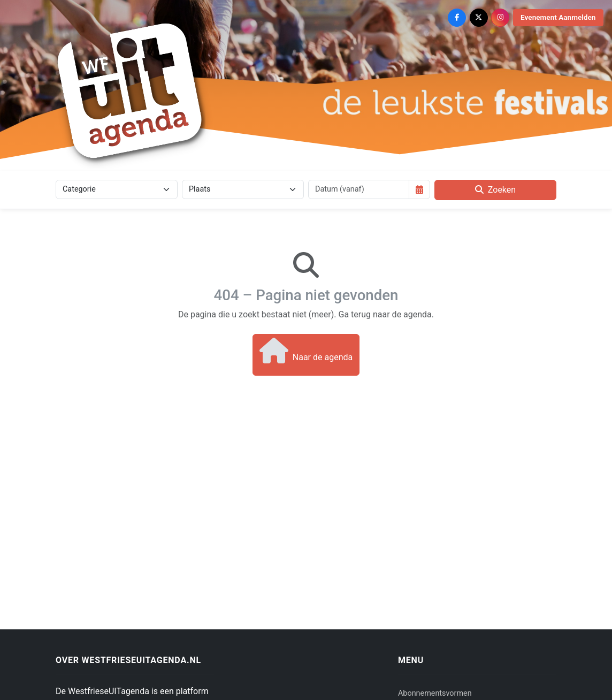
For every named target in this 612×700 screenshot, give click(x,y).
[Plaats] (243, 189)
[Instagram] (500, 18)
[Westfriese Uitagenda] (131, 90)
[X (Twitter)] (479, 18)
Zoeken (495, 190)
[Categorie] (117, 189)
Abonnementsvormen (435, 693)
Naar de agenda (306, 351)
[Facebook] (457, 18)
